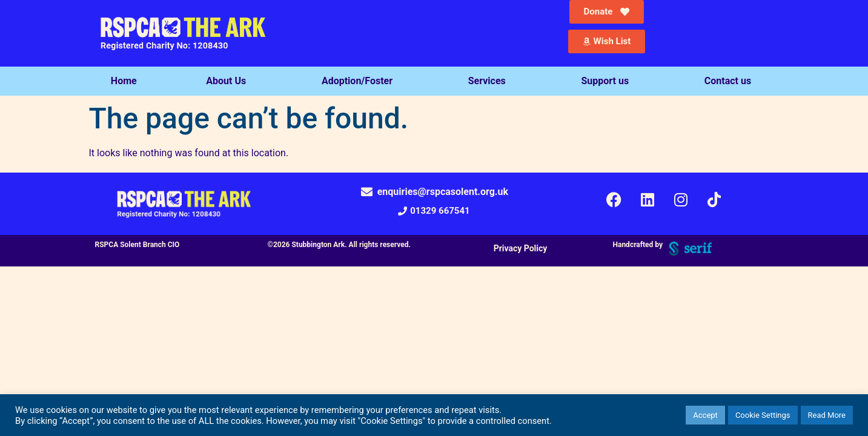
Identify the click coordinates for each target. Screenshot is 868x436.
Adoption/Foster (360, 81)
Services (490, 81)
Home (124, 81)
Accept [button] (705, 415)
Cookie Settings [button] (763, 415)
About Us (229, 81)
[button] (434, 211)
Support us (608, 81)
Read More (827, 415)
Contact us (731, 81)
